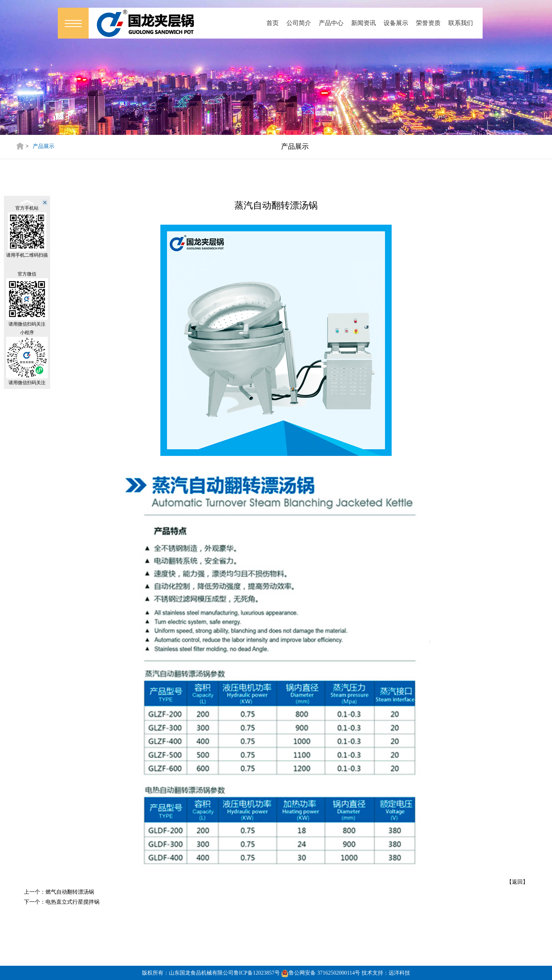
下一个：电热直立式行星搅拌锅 (62, 902)
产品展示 (44, 146)
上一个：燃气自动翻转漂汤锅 (59, 892)
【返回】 (517, 882)
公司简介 (299, 23)
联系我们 (461, 23)
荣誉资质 (428, 23)
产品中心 (331, 23)
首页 (273, 23)
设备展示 (396, 23)
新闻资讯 (364, 23)
